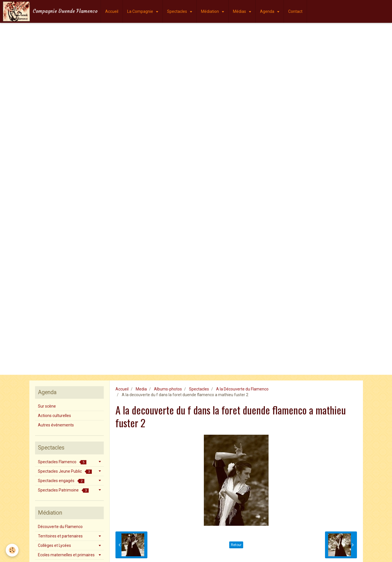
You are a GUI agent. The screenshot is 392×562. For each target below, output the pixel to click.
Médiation (210, 11)
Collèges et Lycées (54, 545)
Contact (295, 11)
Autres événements (56, 425)
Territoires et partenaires (60, 536)
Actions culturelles (54, 416)
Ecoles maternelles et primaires (66, 555)
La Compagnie (141, 11)
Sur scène (47, 406)
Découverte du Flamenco (60, 527)
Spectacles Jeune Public (65, 471)
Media (141, 389)
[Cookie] (12, 550)
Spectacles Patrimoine (63, 490)
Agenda (268, 11)
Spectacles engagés (61, 481)
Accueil (112, 11)
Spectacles (177, 11)
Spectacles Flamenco (62, 462)
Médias (240, 11)
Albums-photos (168, 389)
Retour (236, 545)
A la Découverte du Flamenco (242, 389)
